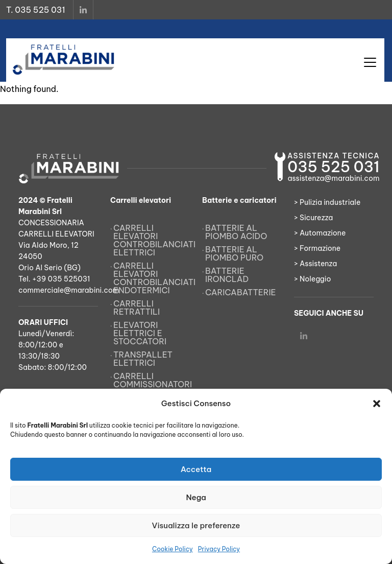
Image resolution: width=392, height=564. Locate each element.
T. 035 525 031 (36, 10)
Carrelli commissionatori (152, 380)
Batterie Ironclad (227, 275)
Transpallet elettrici (143, 359)
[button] (377, 404)
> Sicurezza (313, 218)
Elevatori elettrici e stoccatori (140, 333)
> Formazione (317, 248)
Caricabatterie (240, 292)
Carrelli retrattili (137, 308)
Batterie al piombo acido (236, 232)
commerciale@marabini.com (69, 290)
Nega (196, 497)
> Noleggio (313, 279)
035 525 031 (333, 167)
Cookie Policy (173, 549)
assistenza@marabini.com (333, 178)
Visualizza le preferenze (196, 525)
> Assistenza (315, 264)
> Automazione (320, 233)
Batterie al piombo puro (234, 253)
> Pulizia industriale (327, 202)
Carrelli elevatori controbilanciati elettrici (152, 240)
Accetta (196, 469)
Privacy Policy (219, 549)
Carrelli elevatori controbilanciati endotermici (152, 278)
